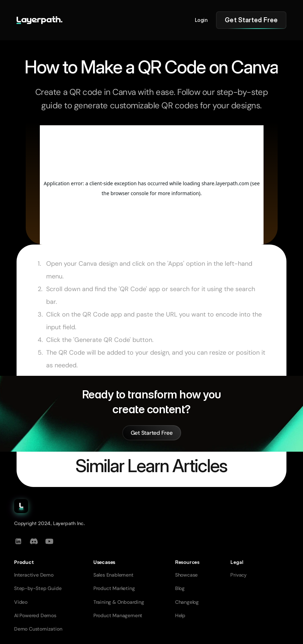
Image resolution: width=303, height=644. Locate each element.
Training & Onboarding (119, 602)
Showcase (186, 575)
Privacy (239, 575)
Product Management (118, 615)
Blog (180, 588)
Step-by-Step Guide (38, 588)
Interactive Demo (34, 575)
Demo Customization (38, 629)
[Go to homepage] (39, 20)
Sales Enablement (113, 575)
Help (180, 615)
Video (21, 602)
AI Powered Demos (35, 615)
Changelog (187, 602)
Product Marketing (114, 588)
